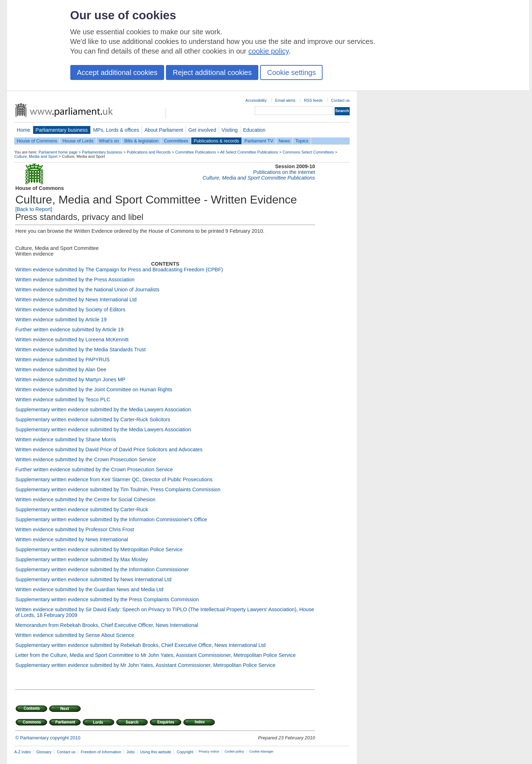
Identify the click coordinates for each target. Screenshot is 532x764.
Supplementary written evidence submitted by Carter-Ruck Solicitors (93, 419)
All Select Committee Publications (249, 152)
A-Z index (23, 752)
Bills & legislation (141, 141)
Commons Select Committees (308, 152)
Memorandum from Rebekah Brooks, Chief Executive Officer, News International (107, 625)
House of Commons (37, 141)
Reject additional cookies (212, 72)
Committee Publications (196, 152)
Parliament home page (58, 152)
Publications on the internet (284, 172)
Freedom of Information (101, 752)
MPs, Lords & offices (116, 130)
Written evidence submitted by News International (72, 539)
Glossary (44, 752)
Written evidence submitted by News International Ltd (76, 300)
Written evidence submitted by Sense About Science (75, 635)
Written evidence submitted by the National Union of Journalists (87, 290)
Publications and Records (149, 152)
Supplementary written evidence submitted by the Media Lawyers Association (103, 409)
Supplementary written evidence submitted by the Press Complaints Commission (107, 599)
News (284, 141)
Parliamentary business (62, 130)
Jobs (130, 752)
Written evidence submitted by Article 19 (61, 320)
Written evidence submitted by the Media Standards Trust (80, 350)
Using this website (156, 752)
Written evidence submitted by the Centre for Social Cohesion (85, 499)
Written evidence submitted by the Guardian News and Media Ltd (89, 589)
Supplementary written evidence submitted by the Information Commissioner (102, 569)
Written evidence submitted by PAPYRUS (62, 360)
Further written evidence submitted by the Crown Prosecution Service (94, 469)
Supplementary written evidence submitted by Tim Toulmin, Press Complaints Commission (118, 489)
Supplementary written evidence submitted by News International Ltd (93, 579)
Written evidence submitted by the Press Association (75, 280)
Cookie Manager (262, 752)
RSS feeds (313, 100)
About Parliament (164, 130)
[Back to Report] (34, 209)
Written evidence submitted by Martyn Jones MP (70, 380)
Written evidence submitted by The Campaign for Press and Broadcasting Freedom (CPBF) (119, 270)
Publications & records (216, 141)
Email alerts (285, 100)
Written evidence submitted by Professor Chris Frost (75, 529)
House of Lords (78, 141)
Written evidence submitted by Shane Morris (66, 439)
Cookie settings (291, 72)
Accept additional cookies (117, 72)
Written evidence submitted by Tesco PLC (63, 399)
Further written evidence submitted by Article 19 (69, 330)
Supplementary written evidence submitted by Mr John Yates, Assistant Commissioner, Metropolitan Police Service (145, 665)
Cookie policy (234, 752)
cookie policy (268, 51)
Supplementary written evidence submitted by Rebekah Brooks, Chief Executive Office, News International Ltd (140, 645)
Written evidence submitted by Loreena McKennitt (72, 340)
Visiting (230, 130)
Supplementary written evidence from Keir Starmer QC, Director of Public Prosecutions (114, 479)
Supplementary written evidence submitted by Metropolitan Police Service (99, 549)
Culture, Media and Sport (36, 156)
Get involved (202, 130)
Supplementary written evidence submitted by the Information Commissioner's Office (111, 519)
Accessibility (256, 100)
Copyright (185, 752)
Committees (176, 141)
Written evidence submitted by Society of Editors (70, 310)
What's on (109, 141)
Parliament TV (259, 141)
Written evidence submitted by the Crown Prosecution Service (86, 459)
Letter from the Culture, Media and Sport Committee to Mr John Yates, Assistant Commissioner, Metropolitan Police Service (156, 655)
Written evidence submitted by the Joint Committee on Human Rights (94, 389)
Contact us (340, 100)
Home (24, 130)
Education (254, 130)
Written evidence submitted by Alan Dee (61, 370)
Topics (302, 141)
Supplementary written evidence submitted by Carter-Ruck (82, 509)
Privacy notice (209, 752)
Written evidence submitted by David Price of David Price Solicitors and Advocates (109, 449)
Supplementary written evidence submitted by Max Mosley (82, 559)
